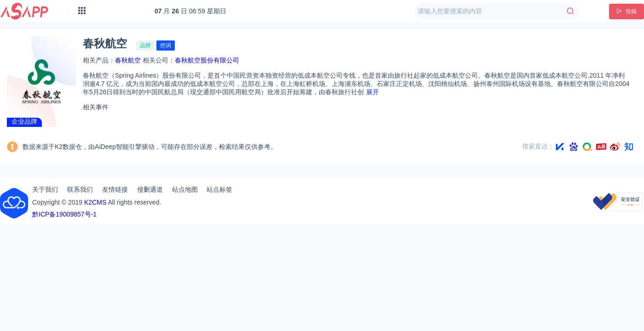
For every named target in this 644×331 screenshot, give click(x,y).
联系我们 (80, 189)
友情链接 (115, 189)
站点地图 (185, 189)
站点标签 (219, 189)
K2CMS (95, 202)
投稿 (627, 11)
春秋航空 (128, 60)
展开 (373, 92)
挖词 (166, 46)
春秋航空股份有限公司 (207, 60)
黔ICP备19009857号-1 (64, 214)
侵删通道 (150, 189)
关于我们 (45, 189)
